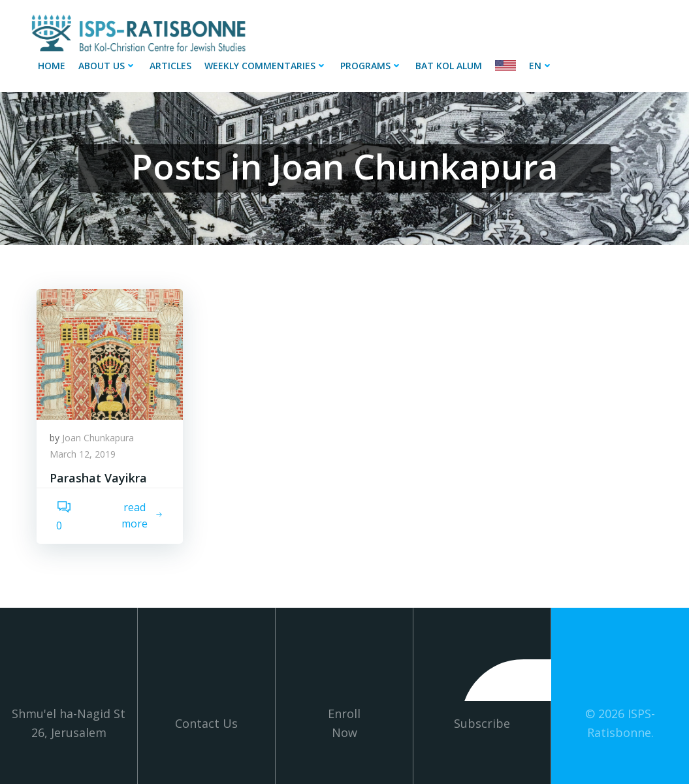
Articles (170, 66)
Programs (371, 66)
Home (52, 66)
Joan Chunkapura (98, 438)
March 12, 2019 (83, 454)
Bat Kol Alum (449, 66)
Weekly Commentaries (266, 66)
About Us (107, 66)
